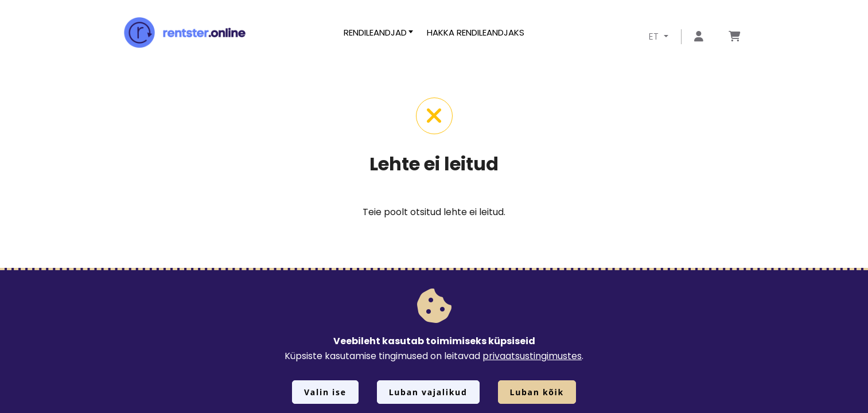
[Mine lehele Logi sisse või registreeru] (699, 37)
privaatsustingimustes (532, 356)
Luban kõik (537, 392)
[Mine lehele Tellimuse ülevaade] (734, 37)
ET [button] (655, 36)
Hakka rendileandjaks (476, 32)
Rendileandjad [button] (375, 32)
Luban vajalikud (428, 392)
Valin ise (325, 392)
